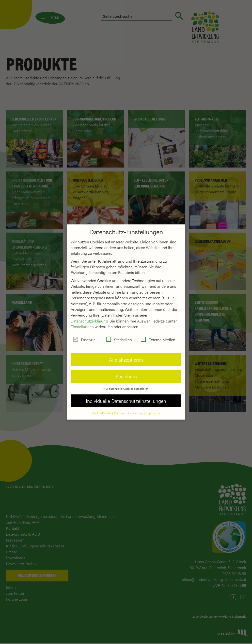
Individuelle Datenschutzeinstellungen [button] (126, 401)
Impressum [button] (153, 413)
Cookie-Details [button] (102, 413)
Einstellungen (82, 327)
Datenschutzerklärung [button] (129, 413)
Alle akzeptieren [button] (126, 360)
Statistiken (119, 340)
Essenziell (85, 340)
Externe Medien (158, 340)
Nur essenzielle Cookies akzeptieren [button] (126, 389)
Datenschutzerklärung (89, 321)
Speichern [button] (126, 376)
